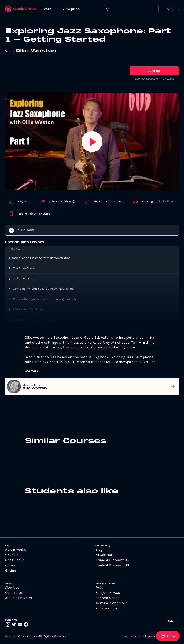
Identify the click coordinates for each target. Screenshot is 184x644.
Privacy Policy (106, 608)
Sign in (173, 9)
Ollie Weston (36, 51)
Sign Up (154, 71)
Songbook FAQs (108, 593)
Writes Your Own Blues (28, 310)
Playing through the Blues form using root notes (46, 299)
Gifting (11, 570)
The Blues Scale (24, 268)
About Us (12, 587)
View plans (72, 9)
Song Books (15, 560)
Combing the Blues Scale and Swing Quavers (43, 289)
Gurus (10, 565)
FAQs (99, 587)
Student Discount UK (112, 560)
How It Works (16, 550)
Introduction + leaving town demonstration (41, 258)
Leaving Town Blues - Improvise (34, 320)
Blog (99, 550)
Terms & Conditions (112, 603)
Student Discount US (112, 565)
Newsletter (104, 555)
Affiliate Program (19, 598)
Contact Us (14, 593)
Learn (48, 9)
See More (31, 371)
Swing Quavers (23, 279)
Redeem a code (107, 598)
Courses (12, 555)
